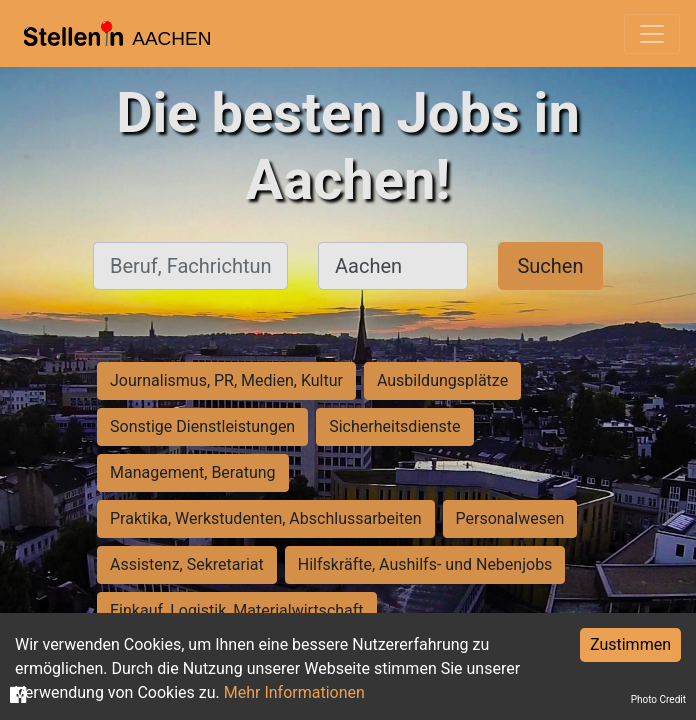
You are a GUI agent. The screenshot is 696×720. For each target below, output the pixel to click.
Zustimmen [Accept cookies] (630, 644)
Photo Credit (658, 699)
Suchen (550, 266)
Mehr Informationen (294, 692)
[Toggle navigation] (652, 34)
